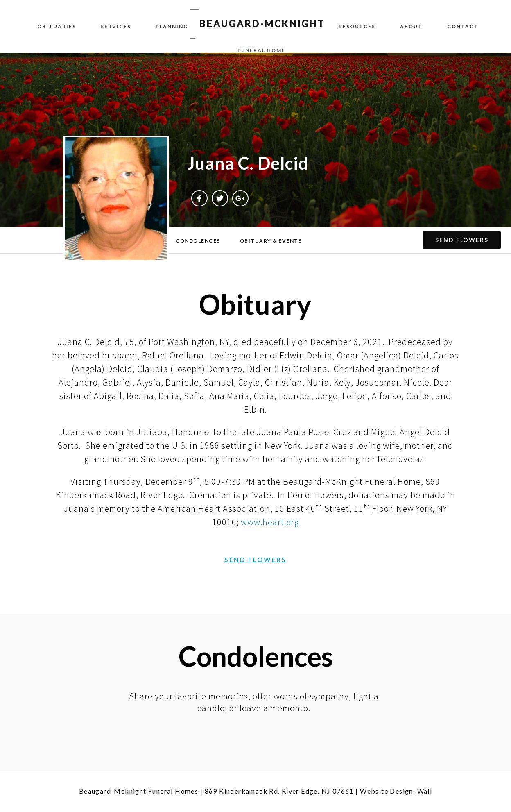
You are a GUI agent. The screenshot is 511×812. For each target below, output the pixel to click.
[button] (198, 241)
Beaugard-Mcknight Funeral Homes (139, 791)
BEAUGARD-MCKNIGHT (262, 23)
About (411, 26)
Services (116, 26)
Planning (172, 26)
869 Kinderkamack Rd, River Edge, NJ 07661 (279, 791)
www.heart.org (270, 522)
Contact (463, 26)
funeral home (261, 50)
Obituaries (57, 26)
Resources (357, 26)
